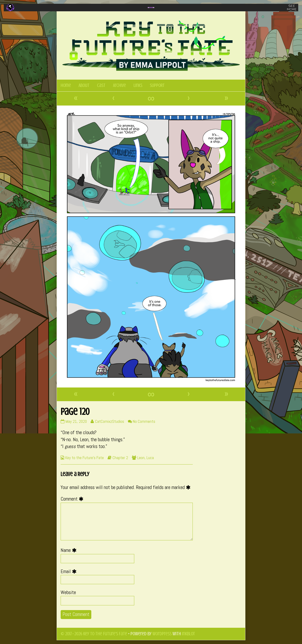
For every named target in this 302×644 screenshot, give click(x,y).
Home (66, 85)
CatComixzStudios (109, 421)
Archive (120, 85)
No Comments (144, 421)
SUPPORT (157, 85)
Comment (73, 499)
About (84, 85)
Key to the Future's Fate (85, 458)
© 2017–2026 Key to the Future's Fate (94, 634)
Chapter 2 (120, 458)
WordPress (162, 634)
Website (68, 592)
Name (70, 550)
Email (70, 571)
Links (138, 85)
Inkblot (189, 634)
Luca (150, 458)
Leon (141, 458)
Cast (101, 85)
